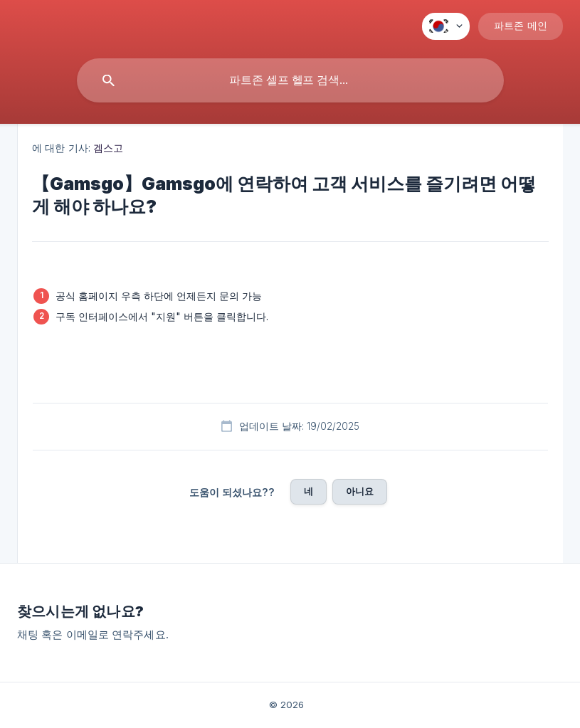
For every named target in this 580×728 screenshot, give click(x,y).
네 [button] (309, 491)
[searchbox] (290, 80)
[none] (446, 26)
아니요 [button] (360, 491)
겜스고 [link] (108, 148)
